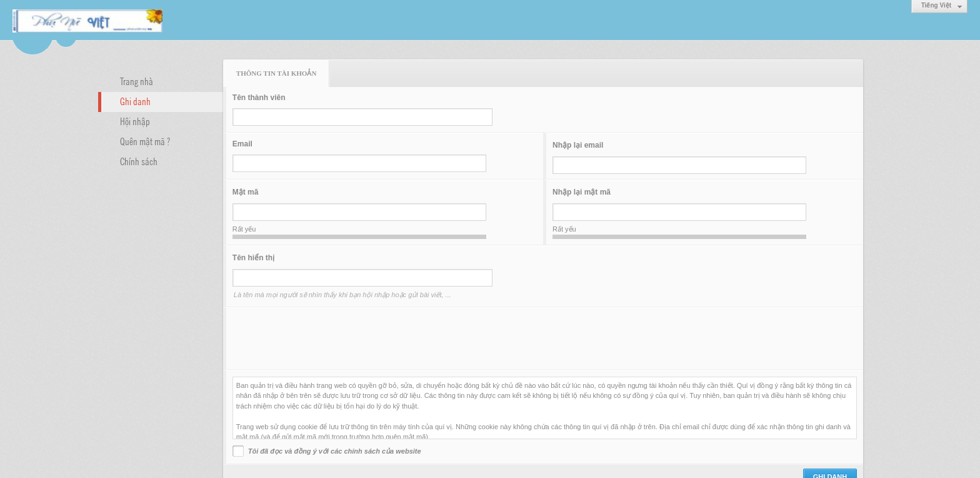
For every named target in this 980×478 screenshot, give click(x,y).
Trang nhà (137, 81)
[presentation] (327, 338)
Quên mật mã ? (145, 141)
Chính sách (139, 161)
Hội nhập (135, 121)
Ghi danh (135, 101)
